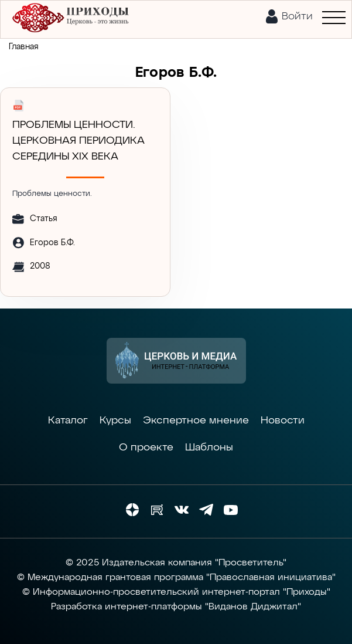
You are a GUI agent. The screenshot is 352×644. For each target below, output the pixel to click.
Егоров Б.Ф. (52, 243)
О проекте (146, 448)
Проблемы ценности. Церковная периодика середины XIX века (78, 141)
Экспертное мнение (196, 421)
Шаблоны (209, 448)
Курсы (115, 421)
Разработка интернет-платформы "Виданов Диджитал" (176, 607)
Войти (297, 16)
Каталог (68, 421)
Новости (283, 421)
